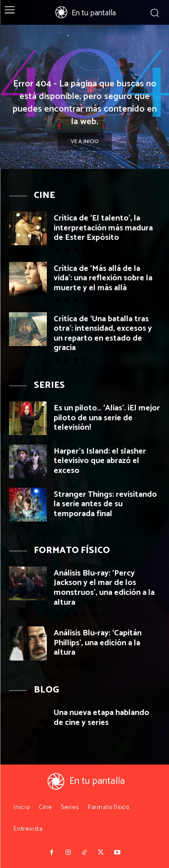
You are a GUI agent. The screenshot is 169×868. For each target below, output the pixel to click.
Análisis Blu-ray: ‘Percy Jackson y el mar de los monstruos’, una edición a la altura (104, 588)
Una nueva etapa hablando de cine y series (101, 718)
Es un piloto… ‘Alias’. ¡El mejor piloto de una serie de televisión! (107, 418)
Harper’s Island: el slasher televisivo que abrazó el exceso (100, 461)
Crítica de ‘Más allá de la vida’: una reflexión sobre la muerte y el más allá (103, 278)
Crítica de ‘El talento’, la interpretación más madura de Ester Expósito (103, 228)
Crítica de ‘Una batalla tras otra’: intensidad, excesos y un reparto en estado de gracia (103, 334)
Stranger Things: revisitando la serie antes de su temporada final (105, 504)
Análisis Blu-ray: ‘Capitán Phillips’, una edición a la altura (98, 643)
